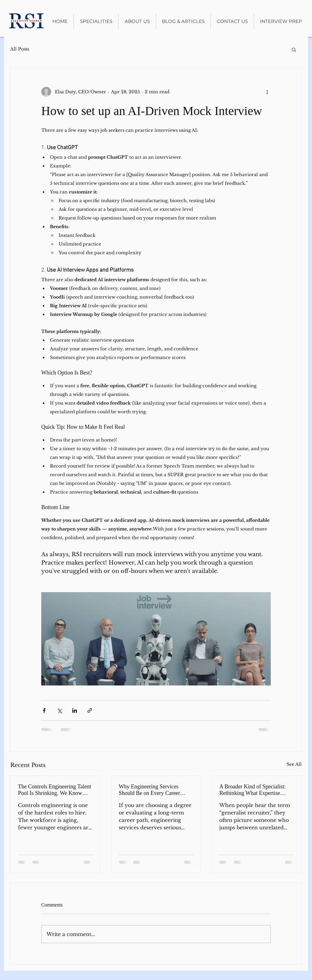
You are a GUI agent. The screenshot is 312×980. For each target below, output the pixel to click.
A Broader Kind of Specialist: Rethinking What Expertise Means (252, 790)
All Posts (20, 49)
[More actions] (267, 92)
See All (294, 764)
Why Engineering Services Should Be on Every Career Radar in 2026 (149, 790)
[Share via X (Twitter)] (59, 710)
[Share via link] (90, 710)
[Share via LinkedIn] (75, 710)
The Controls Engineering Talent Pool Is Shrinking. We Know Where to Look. (55, 790)
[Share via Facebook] (44, 710)
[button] (294, 49)
